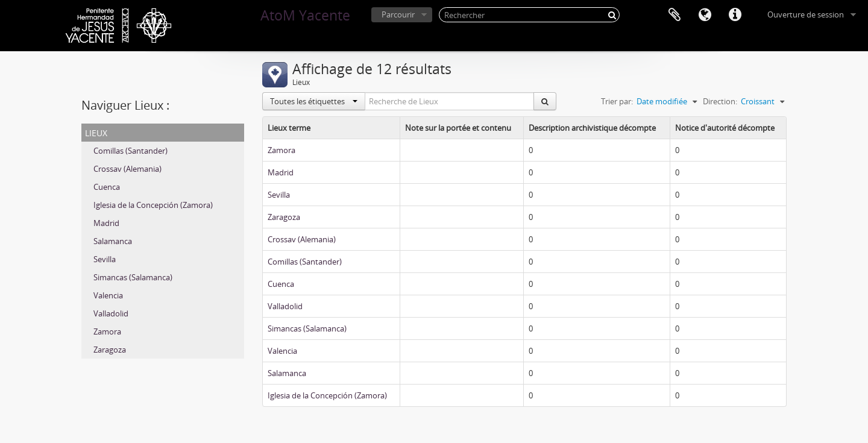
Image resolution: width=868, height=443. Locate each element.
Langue (705, 15)
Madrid (106, 223)
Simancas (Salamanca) (133, 277)
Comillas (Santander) (131, 151)
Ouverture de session (806, 14)
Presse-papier (675, 15)
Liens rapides (735, 15)
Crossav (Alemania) (127, 169)
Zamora (107, 331)
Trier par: (617, 101)
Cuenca (107, 187)
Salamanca (113, 241)
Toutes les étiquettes (314, 101)
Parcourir (398, 14)
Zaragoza (110, 350)
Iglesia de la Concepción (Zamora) (153, 205)
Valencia (108, 295)
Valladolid (111, 313)
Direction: (720, 101)
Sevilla (105, 259)
